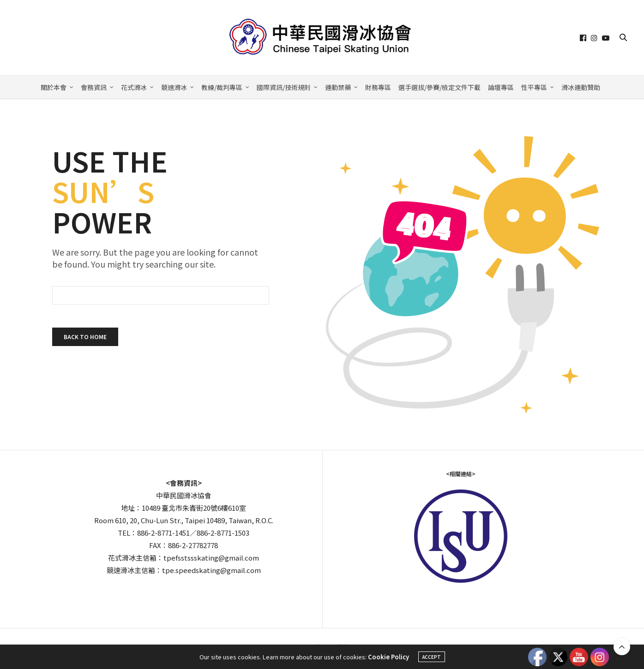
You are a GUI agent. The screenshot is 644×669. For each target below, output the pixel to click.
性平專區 (534, 87)
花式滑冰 (134, 87)
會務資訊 (94, 87)
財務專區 (378, 87)
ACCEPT (432, 657)
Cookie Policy (388, 657)
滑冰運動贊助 (581, 87)
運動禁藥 (338, 87)
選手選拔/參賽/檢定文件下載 (439, 87)
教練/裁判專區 (222, 87)
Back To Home (85, 337)
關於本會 (54, 87)
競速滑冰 (174, 87)
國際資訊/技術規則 (284, 87)
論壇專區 (501, 87)
